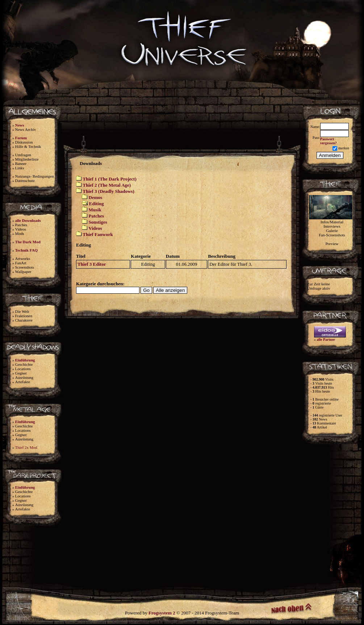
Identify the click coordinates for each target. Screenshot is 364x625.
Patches (21, 225)
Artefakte (23, 382)
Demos (96, 197)
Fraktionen (24, 316)
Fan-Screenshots (332, 235)
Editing (97, 204)
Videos (21, 229)
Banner (21, 164)
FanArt (21, 263)
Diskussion (24, 142)
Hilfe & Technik (28, 146)
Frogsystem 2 (162, 613)
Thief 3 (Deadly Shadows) (108, 191)
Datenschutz (25, 181)
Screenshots (25, 267)
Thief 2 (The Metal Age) (107, 185)
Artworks (23, 258)
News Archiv (26, 129)
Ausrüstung (24, 377)
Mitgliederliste (27, 159)
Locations (23, 369)
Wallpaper (23, 272)
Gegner (21, 373)
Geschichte (24, 364)
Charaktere (24, 320)
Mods (20, 233)
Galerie (332, 231)
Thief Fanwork (98, 234)
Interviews (332, 226)
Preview (332, 244)
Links (20, 168)
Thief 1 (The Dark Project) (110, 179)
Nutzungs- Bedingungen (35, 176)
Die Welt (22, 311)
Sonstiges (98, 222)
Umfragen (23, 155)
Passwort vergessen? (329, 141)
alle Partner (326, 340)
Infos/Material (332, 222)
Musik (95, 210)
